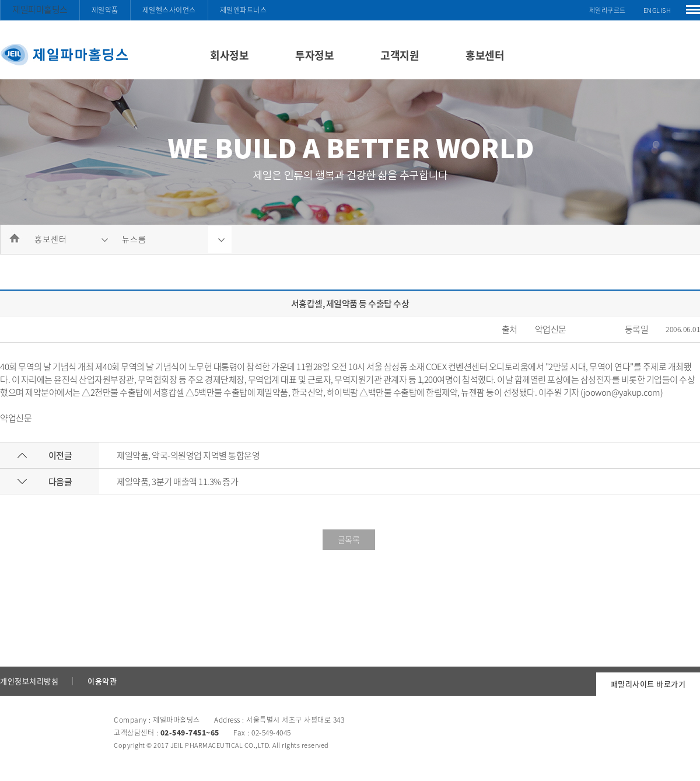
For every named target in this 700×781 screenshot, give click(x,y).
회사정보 (229, 55)
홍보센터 (485, 55)
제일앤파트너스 (244, 10)
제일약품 (105, 10)
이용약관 (102, 681)
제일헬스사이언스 (169, 10)
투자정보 (314, 55)
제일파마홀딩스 (40, 9)
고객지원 (400, 55)
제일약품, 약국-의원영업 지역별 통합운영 (188, 455)
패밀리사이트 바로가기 (648, 684)
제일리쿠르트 (608, 10)
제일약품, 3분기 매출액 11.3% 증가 (177, 482)
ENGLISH (657, 10)
